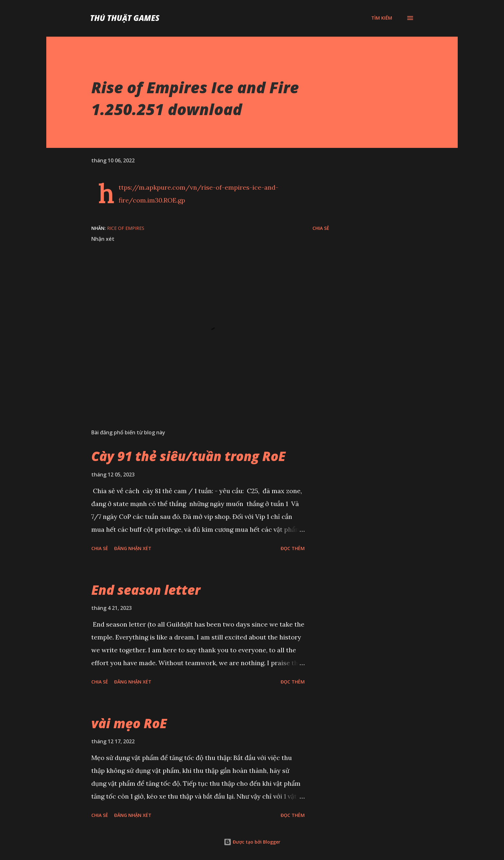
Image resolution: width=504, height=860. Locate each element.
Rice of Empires (126, 228)
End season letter (146, 590)
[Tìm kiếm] (382, 18)
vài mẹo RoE (129, 723)
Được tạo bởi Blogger (252, 842)
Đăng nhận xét (133, 548)
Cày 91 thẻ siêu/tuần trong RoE (188, 456)
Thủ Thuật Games (125, 18)
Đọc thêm (293, 548)
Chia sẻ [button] (321, 228)
